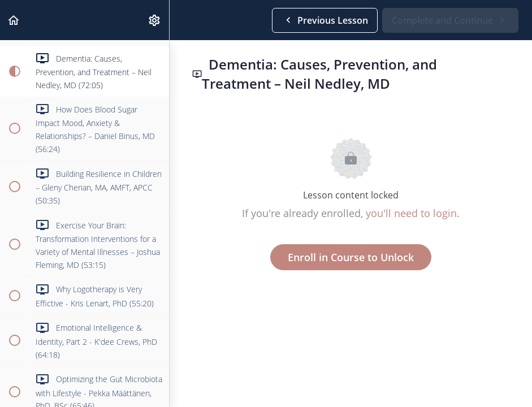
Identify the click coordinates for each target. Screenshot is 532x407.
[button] (14, 20)
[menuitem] (155, 20)
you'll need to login (411, 213)
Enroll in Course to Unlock (351, 257)
